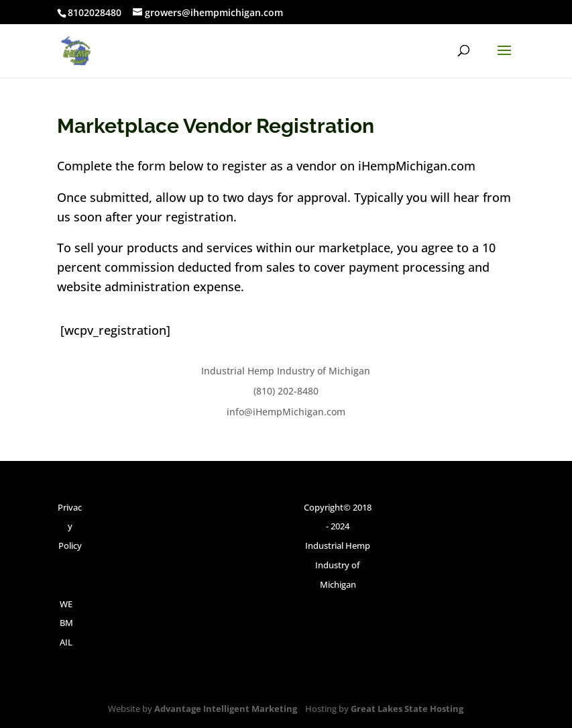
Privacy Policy (70, 527)
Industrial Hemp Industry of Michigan (286, 371)
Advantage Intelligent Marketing (226, 709)
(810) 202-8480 (286, 391)
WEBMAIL (66, 623)
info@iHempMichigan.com (286, 412)
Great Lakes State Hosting (407, 709)
